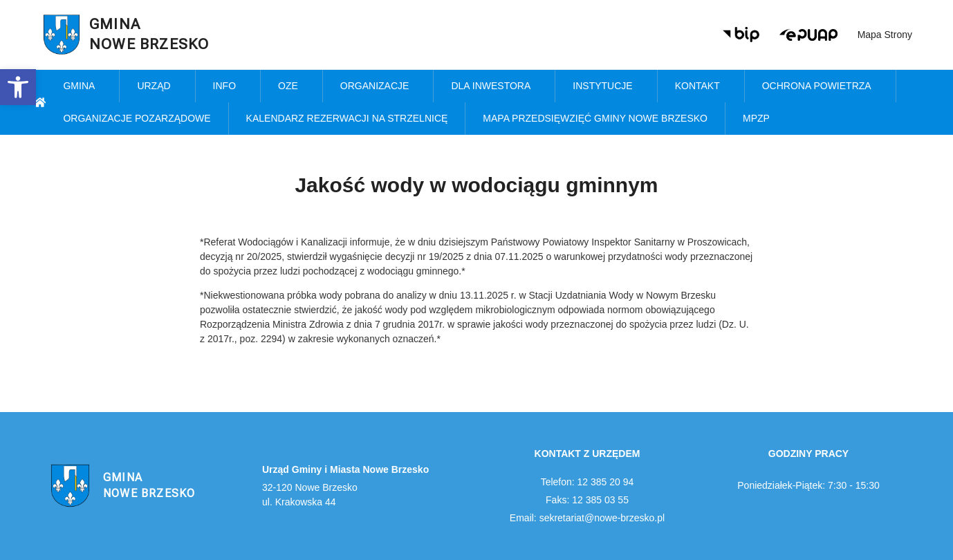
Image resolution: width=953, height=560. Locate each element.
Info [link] (228, 86)
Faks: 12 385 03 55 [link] (587, 500)
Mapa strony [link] (885, 35)
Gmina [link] (82, 86)
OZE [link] (292, 86)
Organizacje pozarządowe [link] (137, 118)
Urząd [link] (157, 86)
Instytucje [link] (606, 86)
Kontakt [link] (701, 86)
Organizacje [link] (378, 86)
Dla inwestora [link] (494, 86)
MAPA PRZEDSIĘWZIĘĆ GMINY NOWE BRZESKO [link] (595, 118)
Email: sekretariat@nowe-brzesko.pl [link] (587, 518)
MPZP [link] (760, 119)
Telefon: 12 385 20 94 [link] (587, 482)
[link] (18, 87)
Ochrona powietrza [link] (820, 86)
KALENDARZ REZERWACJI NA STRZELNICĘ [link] (347, 118)
